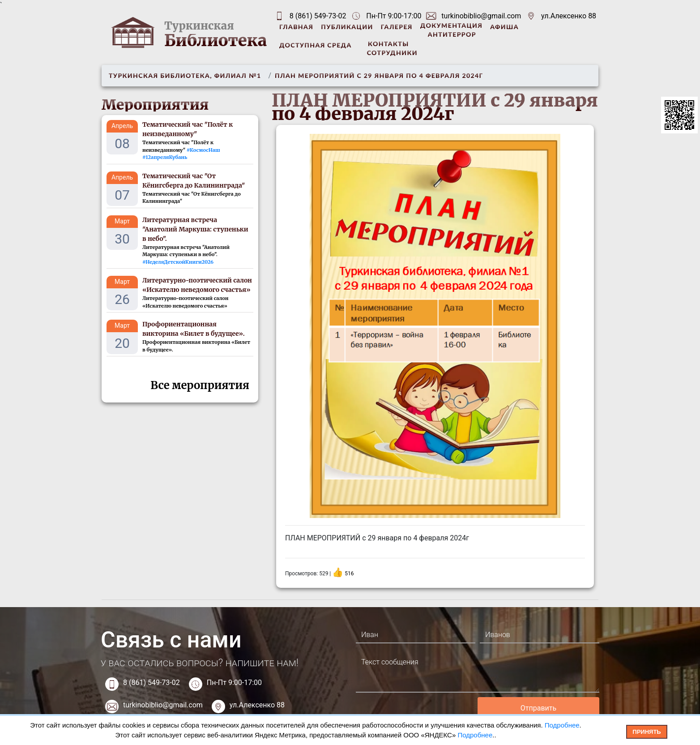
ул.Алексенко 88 (569, 16)
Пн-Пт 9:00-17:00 (234, 683)
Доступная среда (316, 45)
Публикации (347, 27)
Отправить (538, 708)
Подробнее (562, 725)
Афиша (504, 27)
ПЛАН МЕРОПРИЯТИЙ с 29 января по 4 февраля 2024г (379, 75)
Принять (647, 732)
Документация (451, 25)
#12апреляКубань (165, 157)
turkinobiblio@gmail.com (481, 16)
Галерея (397, 27)
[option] (435, 326)
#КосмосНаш (203, 150)
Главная (296, 27)
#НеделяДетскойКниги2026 (178, 262)
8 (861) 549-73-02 (318, 16)
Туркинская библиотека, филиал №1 (185, 75)
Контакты (388, 44)
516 (349, 574)
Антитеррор (452, 34)
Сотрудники (392, 53)
